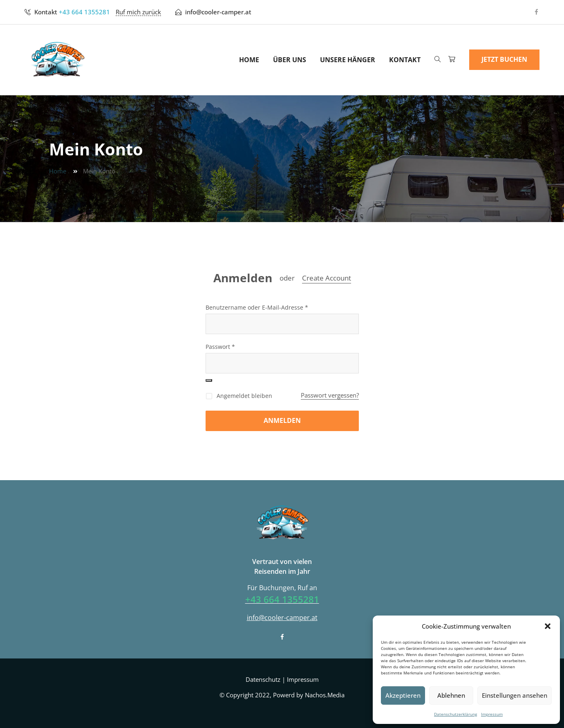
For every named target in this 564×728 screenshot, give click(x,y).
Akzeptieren (403, 695)
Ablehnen (451, 695)
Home (249, 60)
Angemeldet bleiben (239, 396)
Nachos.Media (325, 695)
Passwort (220, 347)
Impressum (492, 714)
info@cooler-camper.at (218, 12)
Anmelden (243, 278)
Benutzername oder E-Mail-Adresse (257, 307)
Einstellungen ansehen (515, 695)
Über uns (290, 60)
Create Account (327, 278)
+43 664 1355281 (84, 12)
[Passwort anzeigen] (209, 380)
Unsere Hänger (348, 60)
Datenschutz (263, 679)
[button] (548, 626)
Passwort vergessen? (330, 395)
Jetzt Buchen (504, 59)
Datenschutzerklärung (455, 714)
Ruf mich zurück (138, 12)
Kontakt (405, 60)
